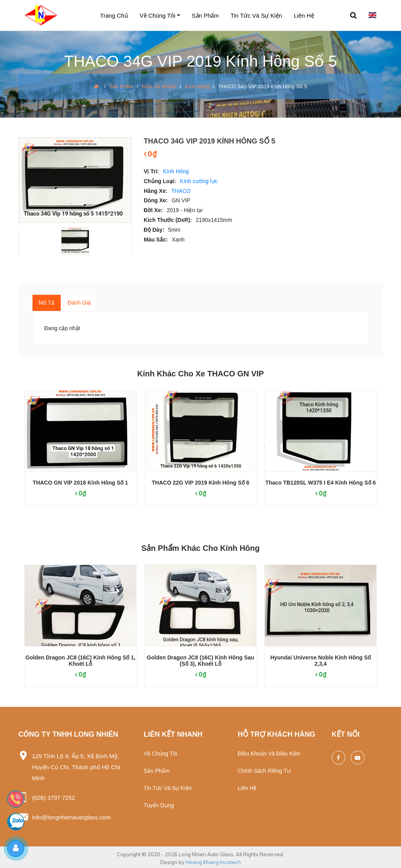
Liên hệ (304, 15)
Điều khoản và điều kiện (269, 754)
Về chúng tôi (158, 15)
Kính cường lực (199, 181)
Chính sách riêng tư (264, 771)
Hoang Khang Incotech (213, 860)
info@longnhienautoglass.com (71, 816)
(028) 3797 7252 (54, 796)
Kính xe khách (159, 86)
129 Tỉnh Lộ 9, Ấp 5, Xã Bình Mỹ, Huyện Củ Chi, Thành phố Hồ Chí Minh (76, 767)
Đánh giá (79, 303)
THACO (181, 191)
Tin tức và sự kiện (256, 15)
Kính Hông (197, 86)
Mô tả (47, 303)
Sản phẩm (205, 15)
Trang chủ (114, 15)
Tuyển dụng (159, 805)
